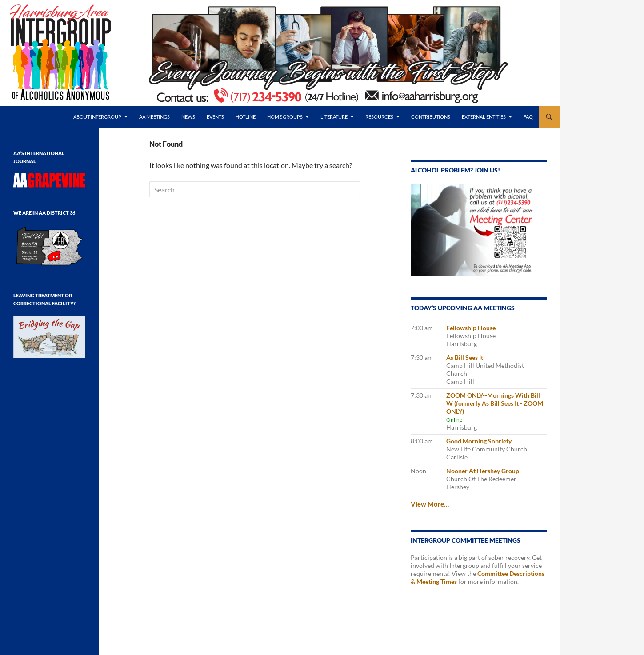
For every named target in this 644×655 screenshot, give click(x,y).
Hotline (246, 117)
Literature (334, 117)
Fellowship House (471, 328)
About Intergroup (97, 117)
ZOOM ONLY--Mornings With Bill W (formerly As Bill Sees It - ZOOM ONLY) (495, 403)
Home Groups (285, 117)
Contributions (431, 117)
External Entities (484, 117)
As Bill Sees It (465, 357)
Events (215, 117)
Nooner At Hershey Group (483, 471)
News (188, 117)
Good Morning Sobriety (479, 441)
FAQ (528, 117)
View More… (430, 504)
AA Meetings (154, 117)
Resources (379, 117)
